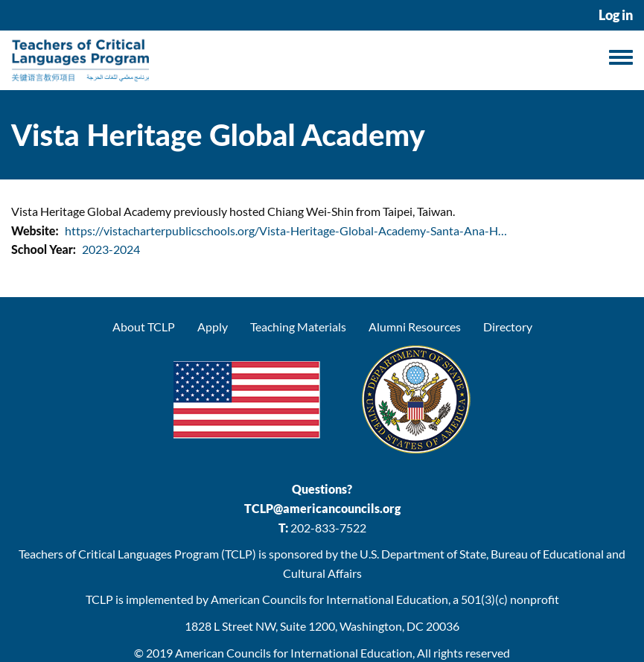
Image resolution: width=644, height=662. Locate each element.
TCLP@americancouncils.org (322, 508)
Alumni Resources (415, 327)
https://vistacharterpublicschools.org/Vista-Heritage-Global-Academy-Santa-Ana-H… (286, 230)
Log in (616, 15)
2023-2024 (111, 249)
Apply (213, 327)
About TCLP (144, 327)
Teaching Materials (298, 327)
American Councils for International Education (294, 653)
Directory (508, 327)
